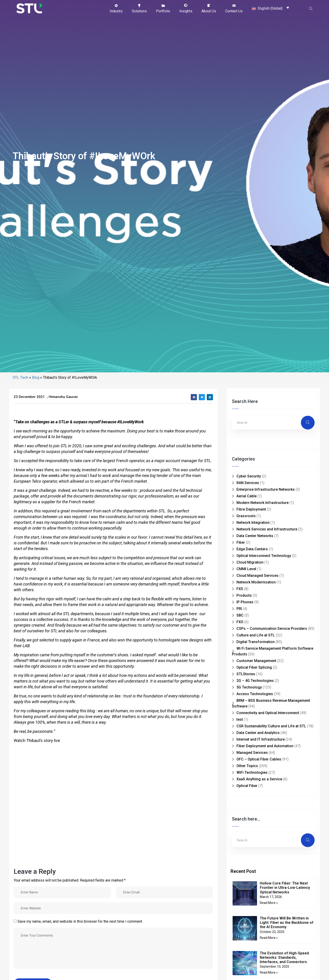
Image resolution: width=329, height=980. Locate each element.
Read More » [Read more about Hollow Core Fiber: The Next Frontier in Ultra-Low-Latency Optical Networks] (269, 903)
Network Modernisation (256, 582)
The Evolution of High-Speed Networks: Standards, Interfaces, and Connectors (284, 957)
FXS (240, 589)
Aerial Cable (247, 496)
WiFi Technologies (252, 772)
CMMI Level (246, 569)
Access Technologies (255, 694)
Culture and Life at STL (256, 635)
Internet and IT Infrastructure (261, 739)
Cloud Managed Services (257, 576)
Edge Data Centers (252, 549)
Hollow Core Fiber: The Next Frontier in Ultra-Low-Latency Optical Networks (285, 888)
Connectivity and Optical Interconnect (268, 713)
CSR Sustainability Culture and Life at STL (271, 726)
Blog (36, 377)
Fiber (241, 542)
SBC (240, 615)
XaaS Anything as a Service (259, 779)
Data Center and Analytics (258, 733)
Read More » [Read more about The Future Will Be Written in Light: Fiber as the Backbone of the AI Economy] (269, 938)
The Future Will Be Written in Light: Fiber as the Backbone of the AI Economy (287, 923)
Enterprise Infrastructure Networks (266, 489)
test (240, 719)
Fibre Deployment (251, 509)
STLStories (246, 674)
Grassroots (246, 516)
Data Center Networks (255, 536)
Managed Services (252, 753)
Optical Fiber (247, 786)
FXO (240, 622)
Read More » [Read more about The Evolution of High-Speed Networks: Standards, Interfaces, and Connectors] (269, 972)
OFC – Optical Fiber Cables (259, 759)
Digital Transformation (256, 642)
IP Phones (245, 602)
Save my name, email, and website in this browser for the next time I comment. (80, 921)
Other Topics (247, 766)
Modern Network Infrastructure (263, 503)
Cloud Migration (250, 562)
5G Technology (249, 687)
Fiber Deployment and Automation (265, 746)
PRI (239, 609)
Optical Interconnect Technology (264, 556)
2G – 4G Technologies (255, 681)
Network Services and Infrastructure (267, 529)
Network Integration (253, 523)
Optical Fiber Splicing (254, 667)
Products (244, 595)
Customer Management (256, 661)
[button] (116, 8)
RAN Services (248, 483)
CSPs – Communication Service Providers (272, 629)
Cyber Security (249, 476)
